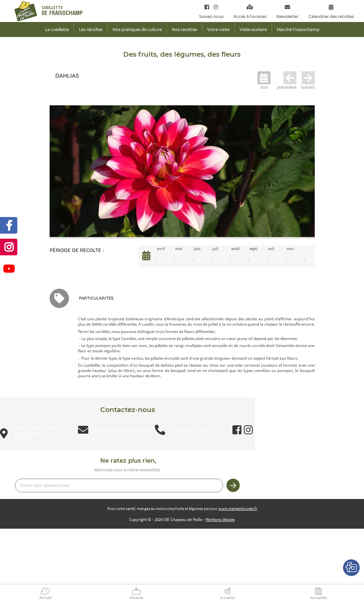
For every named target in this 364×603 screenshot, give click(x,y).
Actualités (319, 598)
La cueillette (57, 29)
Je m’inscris (233, 485)
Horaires (137, 598)
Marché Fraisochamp (298, 29)
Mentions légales (220, 519)
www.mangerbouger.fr (238, 508)
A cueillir (228, 598)
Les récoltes (91, 29)
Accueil (46, 598)
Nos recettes (184, 29)
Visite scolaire (253, 29)
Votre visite (218, 29)
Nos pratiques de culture (137, 29)
